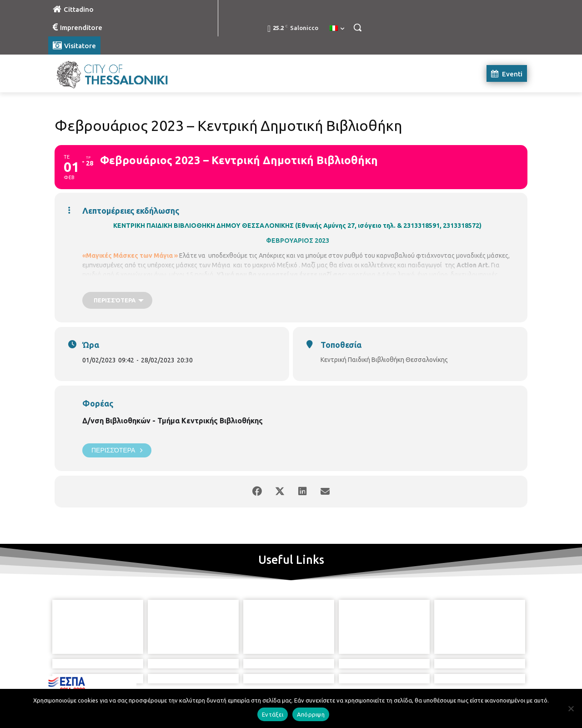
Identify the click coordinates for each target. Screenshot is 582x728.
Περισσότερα (117, 450)
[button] (357, 27)
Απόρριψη (311, 714)
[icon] (332, 678)
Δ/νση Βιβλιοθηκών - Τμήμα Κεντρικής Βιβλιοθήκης (173, 421)
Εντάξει (273, 714)
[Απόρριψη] (571, 708)
